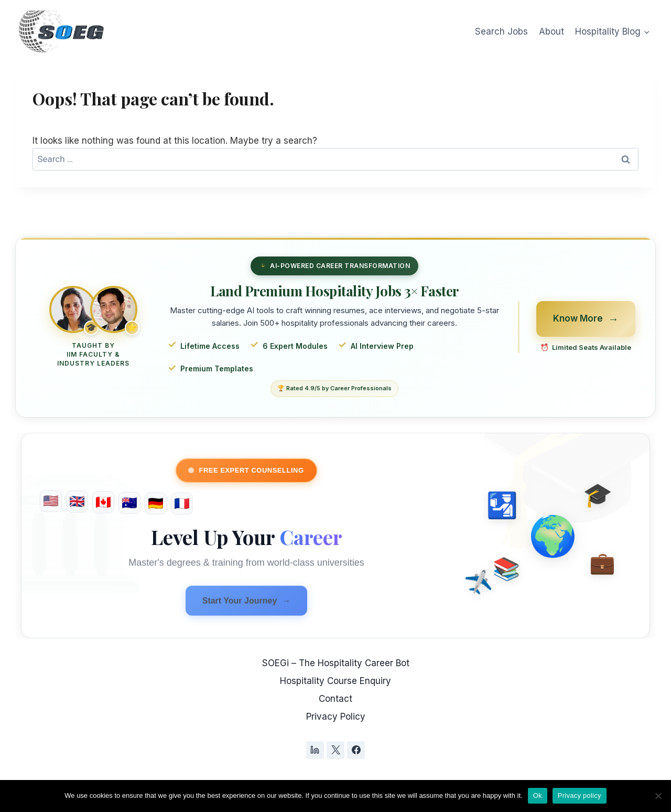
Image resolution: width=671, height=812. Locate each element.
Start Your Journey (247, 604)
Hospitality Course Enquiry (335, 681)
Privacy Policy (336, 717)
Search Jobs (501, 31)
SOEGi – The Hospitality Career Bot (336, 663)
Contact (335, 699)
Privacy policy (580, 795)
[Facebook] (356, 750)
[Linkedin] (315, 750)
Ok (538, 795)
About (551, 31)
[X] (335, 750)
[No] (658, 796)
